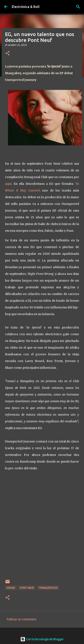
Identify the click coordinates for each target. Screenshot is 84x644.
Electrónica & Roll (26, 7)
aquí (8, 184)
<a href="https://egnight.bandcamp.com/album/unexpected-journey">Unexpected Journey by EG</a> (42, 528)
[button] (8, 54)
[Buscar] (78, 7)
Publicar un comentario (22, 619)
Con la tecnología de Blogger (42, 639)
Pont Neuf (27, 588)
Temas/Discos (48, 588)
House (11, 588)
